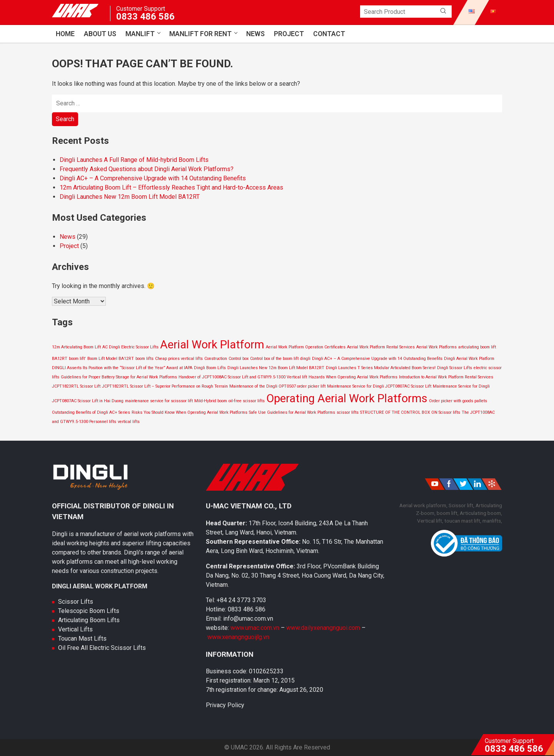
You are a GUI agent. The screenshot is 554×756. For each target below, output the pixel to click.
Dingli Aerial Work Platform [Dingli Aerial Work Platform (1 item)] (469, 359)
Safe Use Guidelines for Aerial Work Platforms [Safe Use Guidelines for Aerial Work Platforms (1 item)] (292, 412)
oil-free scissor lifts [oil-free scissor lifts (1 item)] (247, 401)
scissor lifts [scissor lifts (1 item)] (348, 412)
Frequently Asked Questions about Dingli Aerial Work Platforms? (147, 169)
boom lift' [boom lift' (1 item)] (77, 359)
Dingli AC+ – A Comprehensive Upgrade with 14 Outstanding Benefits (153, 178)
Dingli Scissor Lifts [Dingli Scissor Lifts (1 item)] (455, 368)
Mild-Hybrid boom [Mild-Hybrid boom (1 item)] (211, 401)
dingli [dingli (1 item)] (305, 359)
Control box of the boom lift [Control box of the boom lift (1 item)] (274, 359)
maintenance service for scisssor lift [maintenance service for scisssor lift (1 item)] (159, 401)
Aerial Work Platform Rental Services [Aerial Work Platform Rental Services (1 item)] (381, 347)
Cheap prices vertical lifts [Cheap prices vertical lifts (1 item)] (179, 359)
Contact (329, 34)
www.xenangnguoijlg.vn (238, 637)
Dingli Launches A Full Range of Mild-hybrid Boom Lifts (134, 160)
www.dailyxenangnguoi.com (324, 628)
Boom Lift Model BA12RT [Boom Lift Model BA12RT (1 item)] (111, 359)
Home (65, 34)
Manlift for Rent (200, 34)
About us (100, 34)
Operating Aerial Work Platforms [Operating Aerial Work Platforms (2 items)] (347, 398)
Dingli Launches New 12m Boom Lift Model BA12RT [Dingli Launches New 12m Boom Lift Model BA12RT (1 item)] (276, 368)
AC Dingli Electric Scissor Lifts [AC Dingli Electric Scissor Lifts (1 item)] (130, 347)
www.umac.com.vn (255, 628)
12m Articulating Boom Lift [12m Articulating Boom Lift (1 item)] (76, 347)
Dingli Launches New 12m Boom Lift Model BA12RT (130, 197)
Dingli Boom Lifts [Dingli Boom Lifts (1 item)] (210, 368)
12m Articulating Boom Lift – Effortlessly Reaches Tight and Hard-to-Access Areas (171, 187)
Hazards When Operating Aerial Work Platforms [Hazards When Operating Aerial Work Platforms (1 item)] (353, 377)
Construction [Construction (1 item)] (216, 359)
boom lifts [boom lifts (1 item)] (144, 359)
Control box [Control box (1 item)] (239, 359)
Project (289, 34)
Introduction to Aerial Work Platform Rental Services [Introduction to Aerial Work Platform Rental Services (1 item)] (446, 377)
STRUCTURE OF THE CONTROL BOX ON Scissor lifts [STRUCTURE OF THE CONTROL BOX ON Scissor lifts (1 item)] (410, 412)
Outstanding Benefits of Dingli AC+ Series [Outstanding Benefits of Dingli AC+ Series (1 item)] (91, 412)
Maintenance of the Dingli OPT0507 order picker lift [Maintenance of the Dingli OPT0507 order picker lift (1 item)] (277, 386)
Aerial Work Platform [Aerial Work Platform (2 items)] (212, 345)
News (255, 34)
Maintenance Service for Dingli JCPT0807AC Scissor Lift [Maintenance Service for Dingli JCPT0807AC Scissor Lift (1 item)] (379, 386)
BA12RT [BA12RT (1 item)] (60, 359)
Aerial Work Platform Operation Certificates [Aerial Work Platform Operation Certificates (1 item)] (306, 347)
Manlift (140, 34)
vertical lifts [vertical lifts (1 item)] (129, 422)
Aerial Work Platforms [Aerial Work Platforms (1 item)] (436, 347)
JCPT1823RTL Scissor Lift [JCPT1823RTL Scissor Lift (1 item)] (76, 386)
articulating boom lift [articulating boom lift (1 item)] (477, 347)
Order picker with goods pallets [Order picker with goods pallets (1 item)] (458, 401)
